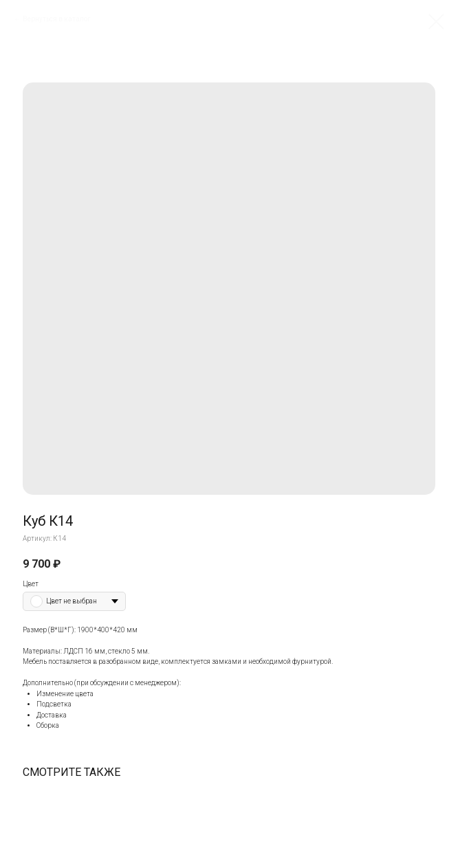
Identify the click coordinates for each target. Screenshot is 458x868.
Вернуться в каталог (57, 19)
